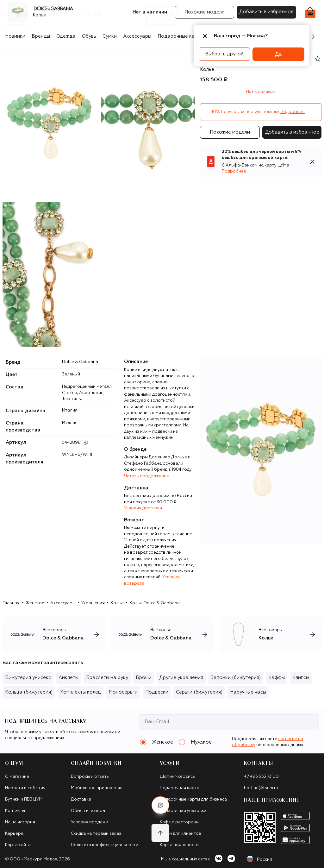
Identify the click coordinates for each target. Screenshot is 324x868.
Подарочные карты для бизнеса (193, 799)
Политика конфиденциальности (105, 845)
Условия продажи (90, 822)
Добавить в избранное (292, 132)
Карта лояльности (179, 845)
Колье (117, 603)
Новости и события (25, 788)
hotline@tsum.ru (261, 788)
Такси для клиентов (181, 834)
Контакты (15, 811)
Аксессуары (137, 36)
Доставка (81, 799)
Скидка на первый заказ (96, 834)
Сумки (110, 36)
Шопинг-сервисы (178, 777)
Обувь (89, 36)
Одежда (66, 36)
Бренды (41, 36)
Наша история (20, 822)
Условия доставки (143, 508)
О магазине (17, 777)
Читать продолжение (146, 476)
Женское (35, 603)
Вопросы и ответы (90, 777)
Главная (11, 603)
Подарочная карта (180, 788)
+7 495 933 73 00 (261, 777)
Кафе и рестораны (179, 822)
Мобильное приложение (97, 788)
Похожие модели (230, 132)
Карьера (14, 834)
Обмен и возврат (89, 811)
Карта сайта (18, 845)
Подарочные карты (181, 36)
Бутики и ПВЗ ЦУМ (24, 799)
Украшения (93, 603)
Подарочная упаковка (183, 811)
